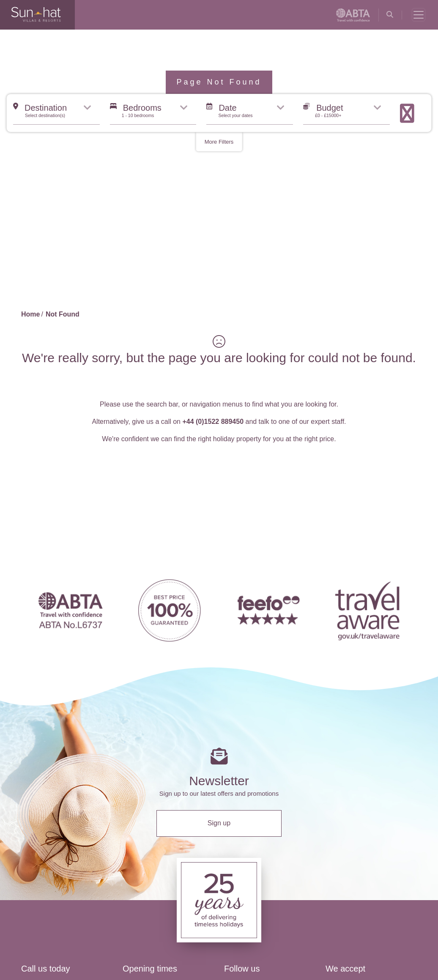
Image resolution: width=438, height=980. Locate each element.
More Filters (219, 142)
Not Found (63, 314)
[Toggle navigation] (419, 15)
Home (30, 314)
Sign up (219, 823)
